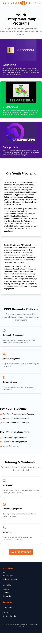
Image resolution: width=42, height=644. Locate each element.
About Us (6, 593)
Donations (8, 607)
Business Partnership (10, 579)
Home (5, 573)
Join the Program (21, 552)
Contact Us (7, 596)
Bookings (6, 589)
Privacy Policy (34, 625)
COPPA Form (21, 627)
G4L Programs (8, 576)
